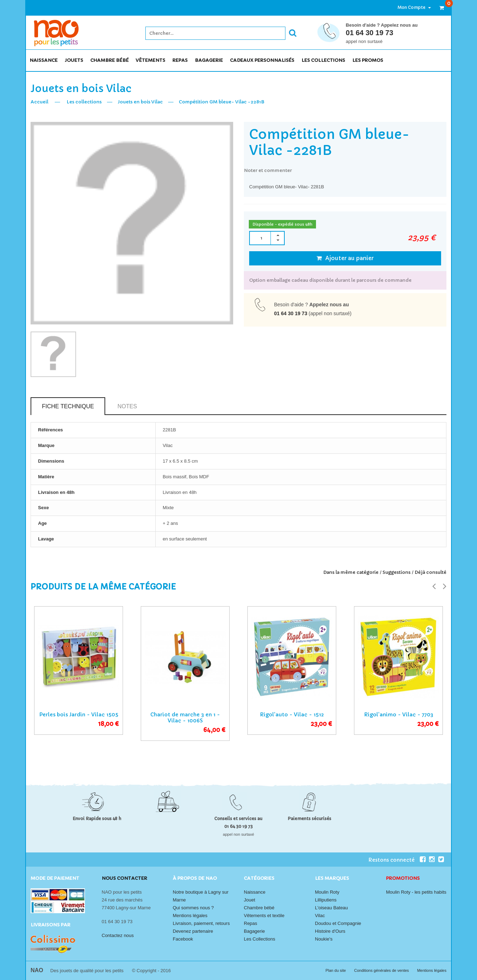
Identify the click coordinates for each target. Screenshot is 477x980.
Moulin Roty (327, 892)
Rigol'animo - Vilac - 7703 (399, 715)
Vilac (320, 916)
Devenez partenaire (193, 931)
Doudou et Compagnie (338, 923)
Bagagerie (254, 931)
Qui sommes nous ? (193, 908)
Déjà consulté (430, 572)
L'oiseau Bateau (331, 908)
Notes (127, 406)
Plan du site (336, 970)
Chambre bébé (259, 908)
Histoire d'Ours (330, 931)
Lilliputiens (326, 900)
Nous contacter (124, 878)
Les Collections (259, 939)
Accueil (39, 102)
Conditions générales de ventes (382, 970)
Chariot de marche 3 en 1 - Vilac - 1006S (185, 718)
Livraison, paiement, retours (201, 923)
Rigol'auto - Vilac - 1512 (292, 715)
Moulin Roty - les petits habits (416, 892)
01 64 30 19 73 (369, 33)
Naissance (255, 892)
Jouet (250, 900)
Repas (251, 923)
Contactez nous (118, 935)
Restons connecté (397, 860)
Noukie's (324, 939)
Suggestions (396, 572)
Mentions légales (190, 916)
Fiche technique (68, 406)
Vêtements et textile (264, 916)
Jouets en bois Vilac (140, 102)
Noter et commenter (268, 170)
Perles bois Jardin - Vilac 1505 (79, 715)
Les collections (84, 102)
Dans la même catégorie (351, 572)
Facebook (183, 939)
